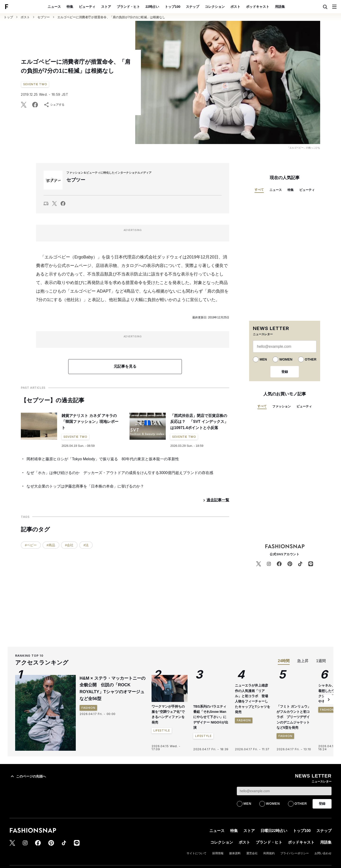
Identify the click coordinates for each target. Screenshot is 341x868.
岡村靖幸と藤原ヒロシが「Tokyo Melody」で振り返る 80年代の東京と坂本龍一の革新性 (103, 459)
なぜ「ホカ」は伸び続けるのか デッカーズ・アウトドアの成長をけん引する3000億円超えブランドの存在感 (120, 473)
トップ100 (173, 7)
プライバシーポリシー (295, 853)
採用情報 (218, 853)
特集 (70, 7)
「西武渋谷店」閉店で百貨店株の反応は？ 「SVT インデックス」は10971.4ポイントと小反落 (199, 422)
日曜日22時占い (274, 831)
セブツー (44, 17)
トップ (8, 17)
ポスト (235, 7)
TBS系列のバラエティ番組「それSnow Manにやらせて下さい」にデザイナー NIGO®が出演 (211, 717)
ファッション (282, 406)
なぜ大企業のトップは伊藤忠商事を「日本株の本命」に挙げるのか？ (85, 486)
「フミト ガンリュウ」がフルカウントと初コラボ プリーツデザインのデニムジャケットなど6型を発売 (294, 717)
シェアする (54, 105)
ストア (106, 7)
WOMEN (286, 359)
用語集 (280, 7)
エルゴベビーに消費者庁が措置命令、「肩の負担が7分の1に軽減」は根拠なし (111, 17)
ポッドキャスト (258, 7)
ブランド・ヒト (128, 7)
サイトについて (197, 853)
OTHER (311, 359)
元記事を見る (125, 366)
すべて (259, 190)
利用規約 (269, 853)
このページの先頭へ (28, 776)
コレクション (215, 7)
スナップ (193, 7)
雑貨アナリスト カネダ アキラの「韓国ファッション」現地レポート (90, 422)
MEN (263, 359)
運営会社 (252, 853)
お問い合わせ (323, 853)
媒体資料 (235, 853)
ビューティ (87, 7)
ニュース (54, 7)
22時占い (153, 7)
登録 (285, 372)
